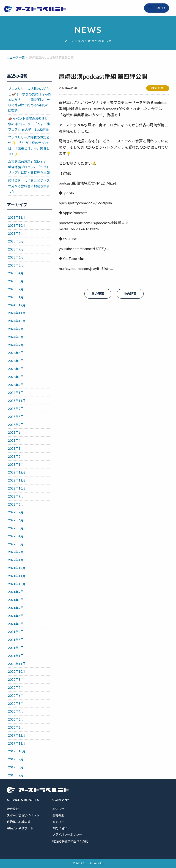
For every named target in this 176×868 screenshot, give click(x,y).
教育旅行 (13, 809)
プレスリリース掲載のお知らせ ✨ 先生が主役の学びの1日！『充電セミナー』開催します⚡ (29, 145)
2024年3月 (16, 377)
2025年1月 (16, 297)
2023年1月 (16, 464)
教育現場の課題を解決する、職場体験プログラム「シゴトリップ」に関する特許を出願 (29, 167)
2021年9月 (16, 592)
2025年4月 (16, 273)
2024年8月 (16, 337)
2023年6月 (16, 432)
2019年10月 (17, 751)
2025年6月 (16, 257)
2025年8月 (16, 241)
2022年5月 (16, 528)
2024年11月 (17, 313)
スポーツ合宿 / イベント (23, 815)
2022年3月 (16, 544)
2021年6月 (16, 616)
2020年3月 (16, 719)
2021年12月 (17, 568)
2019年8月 (16, 767)
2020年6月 (16, 695)
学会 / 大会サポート (20, 828)
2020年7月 (16, 687)
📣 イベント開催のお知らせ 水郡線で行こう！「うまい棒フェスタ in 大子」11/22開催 (30, 124)
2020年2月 (16, 727)
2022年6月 (16, 520)
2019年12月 (17, 735)
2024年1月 (16, 393)
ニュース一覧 (16, 57)
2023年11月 (17, 401)
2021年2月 (16, 648)
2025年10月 (17, 225)
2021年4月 (16, 632)
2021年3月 (16, 640)
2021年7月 (16, 608)
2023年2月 (16, 456)
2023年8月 (16, 417)
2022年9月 (16, 496)
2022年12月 (17, 472)
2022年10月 (17, 488)
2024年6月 (16, 353)
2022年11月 (17, 480)
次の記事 (130, 294)
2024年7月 (16, 345)
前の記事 (98, 294)
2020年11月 (17, 664)
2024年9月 (16, 329)
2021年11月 (17, 576)
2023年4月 (16, 440)
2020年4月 (16, 711)
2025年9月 (16, 233)
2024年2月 (16, 385)
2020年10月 (17, 671)
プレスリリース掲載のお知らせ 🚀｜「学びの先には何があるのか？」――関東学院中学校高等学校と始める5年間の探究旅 (30, 100)
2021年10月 (17, 584)
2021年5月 (16, 624)
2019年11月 (17, 743)
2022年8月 (16, 504)
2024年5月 (16, 361)
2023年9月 (16, 409)
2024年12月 (17, 305)
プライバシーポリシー (67, 835)
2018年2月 (16, 775)
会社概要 (58, 815)
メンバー (58, 822)
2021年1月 (16, 656)
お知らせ (58, 809)
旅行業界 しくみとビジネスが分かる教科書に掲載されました (29, 186)
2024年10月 (17, 321)
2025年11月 (17, 217)
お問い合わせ (61, 828)
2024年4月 (16, 369)
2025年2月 (16, 289)
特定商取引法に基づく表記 (70, 841)
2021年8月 (16, 600)
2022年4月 (16, 536)
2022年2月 (16, 552)
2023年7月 (16, 425)
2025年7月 (16, 249)
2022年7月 (16, 512)
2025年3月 (16, 281)
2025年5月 (16, 265)
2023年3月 (16, 448)
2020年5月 (16, 703)
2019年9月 (16, 759)
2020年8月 (16, 679)
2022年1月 (16, 560)
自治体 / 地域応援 (19, 822)
